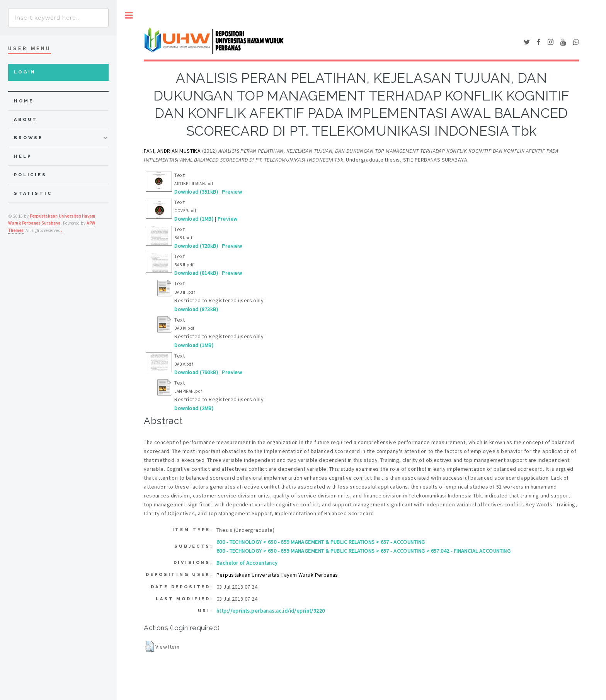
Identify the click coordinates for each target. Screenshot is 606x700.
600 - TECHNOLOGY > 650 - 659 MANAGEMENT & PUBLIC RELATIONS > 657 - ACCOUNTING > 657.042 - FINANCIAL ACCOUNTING (363, 551)
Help (23, 156)
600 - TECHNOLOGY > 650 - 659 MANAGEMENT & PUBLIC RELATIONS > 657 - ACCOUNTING (321, 542)
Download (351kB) (196, 192)
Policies (30, 175)
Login (25, 72)
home (24, 101)
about (26, 120)
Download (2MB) (194, 408)
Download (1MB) (194, 219)
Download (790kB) (196, 372)
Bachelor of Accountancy (247, 563)
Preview (232, 192)
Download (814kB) (196, 273)
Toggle (129, 15)
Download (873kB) (196, 309)
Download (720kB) (196, 246)
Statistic (33, 193)
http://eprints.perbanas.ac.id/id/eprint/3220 (271, 611)
